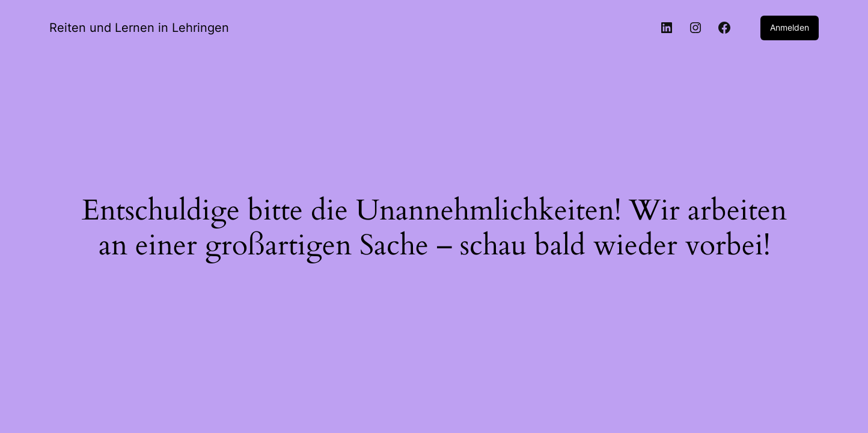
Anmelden (790, 27)
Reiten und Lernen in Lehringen (139, 28)
